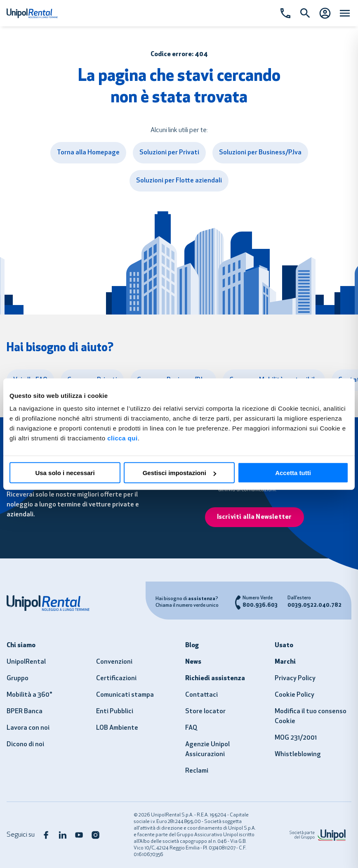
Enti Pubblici (115, 712)
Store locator (205, 712)
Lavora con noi (28, 728)
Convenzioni (114, 662)
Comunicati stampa (125, 695)
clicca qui (122, 438)
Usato (284, 646)
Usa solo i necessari (65, 473)
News (193, 662)
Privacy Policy (295, 679)
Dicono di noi (25, 745)
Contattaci (201, 695)
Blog (192, 646)
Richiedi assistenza (215, 679)
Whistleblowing (298, 754)
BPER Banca (25, 712)
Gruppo (18, 679)
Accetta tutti (293, 473)
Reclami (197, 771)
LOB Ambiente (117, 728)
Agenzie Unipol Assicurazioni (207, 750)
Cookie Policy (294, 695)
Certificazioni (116, 679)
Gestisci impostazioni (179, 473)
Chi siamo (21, 646)
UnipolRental (26, 662)
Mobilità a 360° (29, 695)
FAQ (191, 728)
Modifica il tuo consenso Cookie (311, 717)
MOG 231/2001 (296, 738)
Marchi (285, 662)
